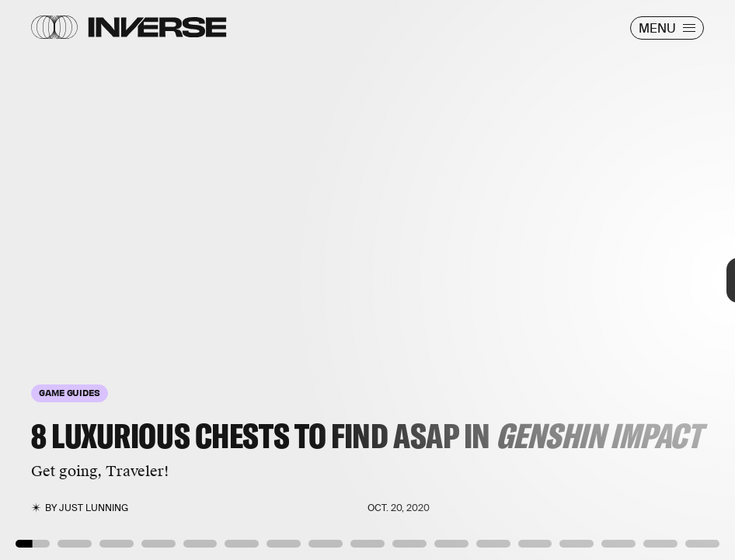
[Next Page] (489, 280)
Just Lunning (94, 508)
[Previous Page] (121, 280)
